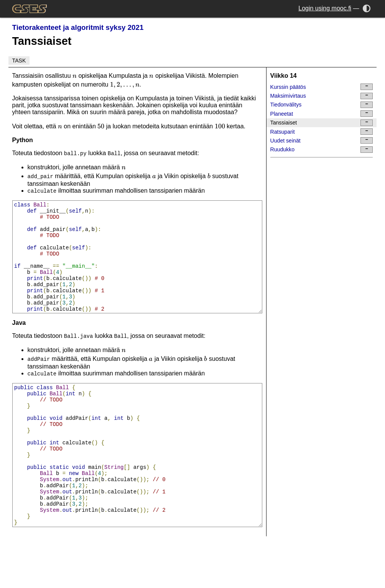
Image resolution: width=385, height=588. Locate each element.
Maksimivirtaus (322, 96)
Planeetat (322, 114)
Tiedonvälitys (322, 105)
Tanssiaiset (322, 123)
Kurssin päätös (322, 87)
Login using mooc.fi (325, 8)
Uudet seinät (322, 140)
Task (19, 61)
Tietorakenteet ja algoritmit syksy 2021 (78, 27)
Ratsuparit (322, 132)
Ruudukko (322, 150)
